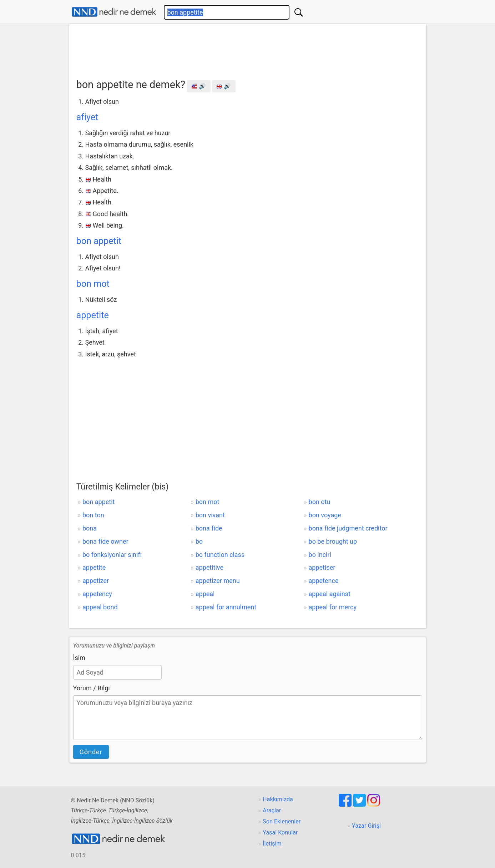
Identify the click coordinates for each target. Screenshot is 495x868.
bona (90, 528)
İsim (79, 658)
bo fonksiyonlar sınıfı (112, 555)
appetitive (209, 567)
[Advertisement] (248, 49)
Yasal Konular (280, 833)
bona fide (209, 528)
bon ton (93, 515)
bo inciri (320, 555)
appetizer (96, 581)
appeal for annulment (226, 607)
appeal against (330, 594)
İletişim (272, 844)
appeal (205, 594)
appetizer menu (218, 581)
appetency (97, 594)
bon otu (320, 502)
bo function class (220, 555)
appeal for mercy (333, 607)
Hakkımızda (278, 799)
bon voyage (325, 515)
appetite (93, 315)
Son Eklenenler (282, 821)
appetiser (322, 567)
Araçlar (272, 810)
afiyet (87, 117)
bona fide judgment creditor (348, 528)
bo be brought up (333, 541)
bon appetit (99, 241)
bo (199, 541)
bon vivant (210, 515)
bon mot (93, 284)
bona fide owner (105, 541)
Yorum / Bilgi (92, 688)
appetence (324, 581)
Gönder (91, 752)
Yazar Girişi (366, 826)
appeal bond (100, 607)
